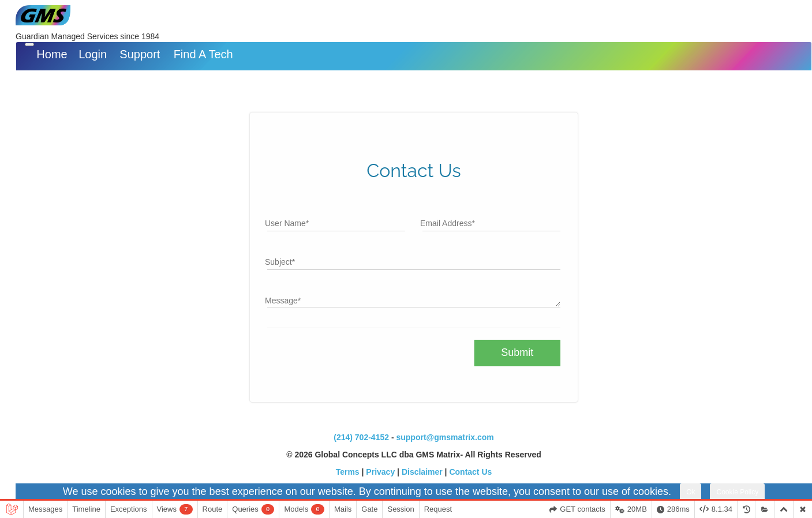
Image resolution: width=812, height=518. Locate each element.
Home (52, 54)
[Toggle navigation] (29, 44)
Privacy (380, 472)
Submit (517, 352)
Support (140, 54)
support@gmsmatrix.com (445, 437)
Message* (283, 301)
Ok (691, 492)
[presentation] (355, 362)
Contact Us (470, 472)
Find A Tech (203, 54)
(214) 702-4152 (361, 437)
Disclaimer (422, 472)
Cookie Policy (737, 492)
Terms (348, 472)
